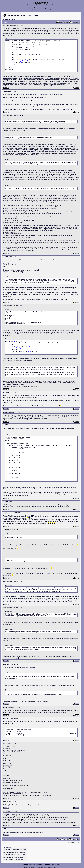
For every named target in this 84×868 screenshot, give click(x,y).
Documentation (40, 865)
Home (36, 8)
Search (40, 8)
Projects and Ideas (19, 15)
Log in (52, 10)
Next (13, 19)
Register (46, 8)
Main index (25, 865)
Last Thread (68, 845)
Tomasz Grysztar (40, 867)
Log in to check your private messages (39, 10)
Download (32, 865)
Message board (56, 865)
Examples (48, 865)
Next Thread (75, 845)
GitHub (51, 867)
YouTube (55, 867)
